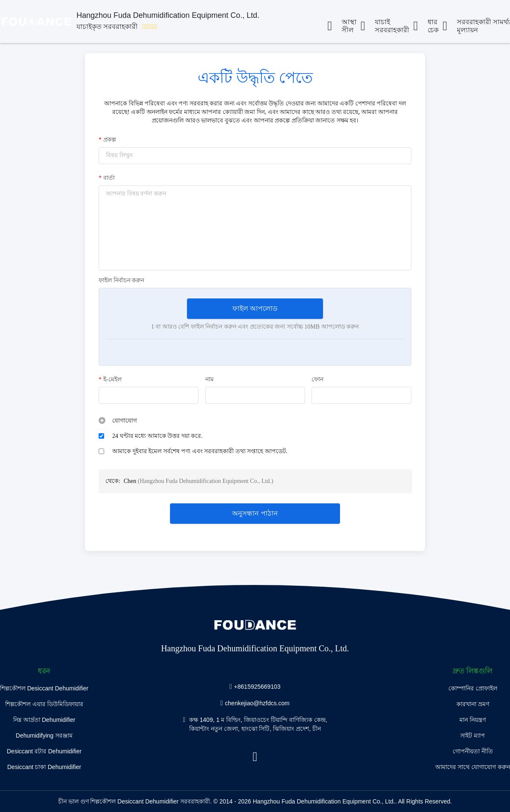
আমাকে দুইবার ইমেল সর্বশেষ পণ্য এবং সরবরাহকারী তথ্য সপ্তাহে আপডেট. (200, 451)
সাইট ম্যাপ (473, 735)
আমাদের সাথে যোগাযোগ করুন (473, 767)
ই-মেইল (110, 380)
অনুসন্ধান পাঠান (255, 513)
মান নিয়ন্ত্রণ (473, 720)
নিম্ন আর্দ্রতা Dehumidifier (44, 720)
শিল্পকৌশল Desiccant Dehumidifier (44, 688)
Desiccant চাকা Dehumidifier (44, 767)
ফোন (317, 379)
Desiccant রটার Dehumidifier (44, 751)
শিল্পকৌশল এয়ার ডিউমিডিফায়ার (44, 704)
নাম (210, 379)
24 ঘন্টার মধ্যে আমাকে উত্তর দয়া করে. (157, 436)
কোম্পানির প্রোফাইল (473, 688)
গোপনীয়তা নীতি (473, 751)
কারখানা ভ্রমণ (473, 704)
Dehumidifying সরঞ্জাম (44, 735)
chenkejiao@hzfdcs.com (257, 703)
